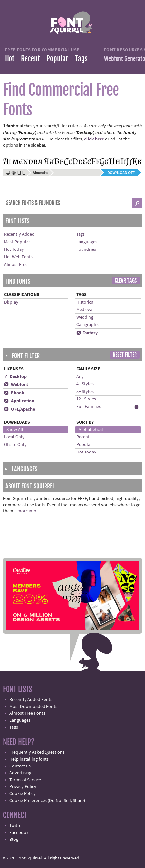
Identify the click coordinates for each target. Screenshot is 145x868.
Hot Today (14, 249)
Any (80, 377)
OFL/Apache (19, 409)
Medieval (85, 310)
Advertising (20, 773)
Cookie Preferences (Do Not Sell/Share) (47, 801)
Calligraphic (88, 325)
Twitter (16, 826)
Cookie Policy (23, 794)
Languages (87, 242)
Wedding (85, 317)
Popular (57, 58)
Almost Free (16, 265)
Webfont (16, 385)
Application (19, 401)
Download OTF (121, 173)
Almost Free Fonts (27, 713)
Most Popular (17, 242)
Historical (85, 302)
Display (11, 302)
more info (27, 511)
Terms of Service (25, 780)
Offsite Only (15, 445)
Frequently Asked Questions (37, 752)
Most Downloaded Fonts (33, 707)
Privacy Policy (23, 787)
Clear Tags (126, 281)
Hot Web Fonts (18, 257)
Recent (30, 58)
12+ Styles (86, 399)
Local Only (14, 437)
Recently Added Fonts (31, 700)
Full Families (89, 407)
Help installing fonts (29, 759)
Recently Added (19, 234)
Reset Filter (125, 355)
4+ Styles (85, 384)
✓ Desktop (15, 377)
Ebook (14, 393)
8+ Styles (85, 392)
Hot (10, 58)
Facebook (19, 833)
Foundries (86, 249)
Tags (81, 58)
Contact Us (20, 766)
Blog (14, 840)
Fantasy (87, 333)
